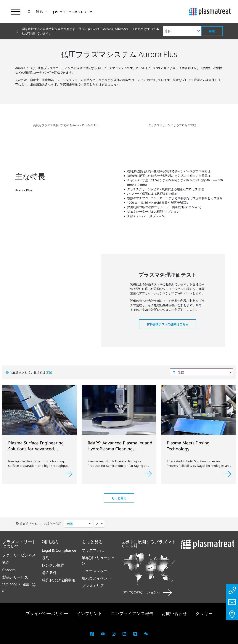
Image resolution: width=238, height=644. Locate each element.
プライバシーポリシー (47, 613)
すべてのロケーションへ (148, 592)
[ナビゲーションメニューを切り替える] (16, 12)
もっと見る (119, 498)
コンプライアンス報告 (133, 613)
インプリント (90, 613)
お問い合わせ (175, 613)
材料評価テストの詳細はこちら (168, 324)
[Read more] (68, 474)
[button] (29, 12)
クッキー (204, 613)
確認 (212, 31)
